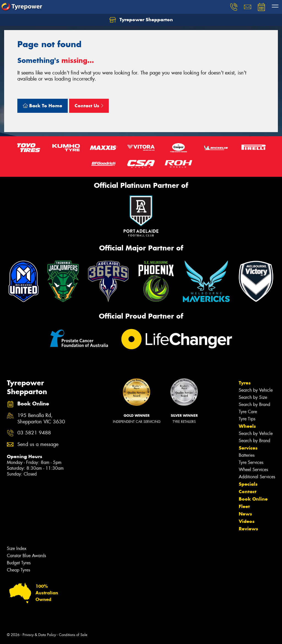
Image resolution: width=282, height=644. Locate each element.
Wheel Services (253, 470)
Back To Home (43, 106)
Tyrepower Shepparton (141, 20)
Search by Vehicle (256, 390)
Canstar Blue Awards (26, 556)
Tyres (245, 383)
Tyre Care (248, 412)
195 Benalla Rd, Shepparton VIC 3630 (41, 419)
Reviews (248, 529)
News (245, 514)
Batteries (247, 455)
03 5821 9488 (34, 433)
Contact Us (89, 106)
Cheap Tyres (18, 570)
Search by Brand (254, 404)
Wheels (247, 426)
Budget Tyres (19, 563)
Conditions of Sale (73, 635)
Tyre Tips (247, 419)
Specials (248, 484)
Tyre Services (251, 462)
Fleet (244, 506)
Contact (248, 491)
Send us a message (38, 444)
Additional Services (257, 477)
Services (248, 448)
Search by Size (253, 397)
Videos (247, 521)
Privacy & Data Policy (39, 635)
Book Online (253, 499)
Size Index (17, 548)
